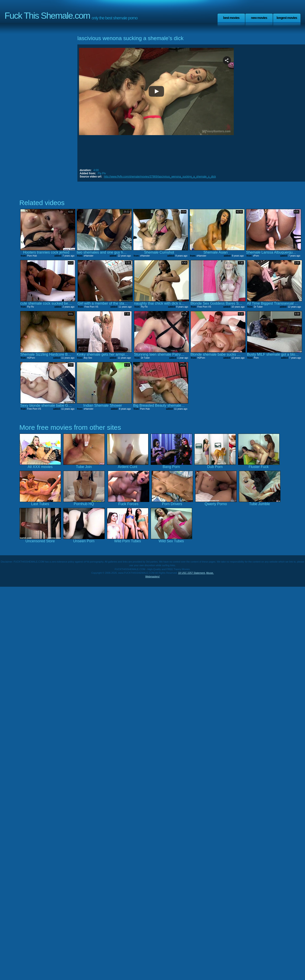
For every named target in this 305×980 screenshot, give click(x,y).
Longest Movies (287, 18)
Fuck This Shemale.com (47, 16)
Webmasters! (152, 576)
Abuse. (210, 573)
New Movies (259, 18)
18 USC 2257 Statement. (192, 573)
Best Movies (231, 18)
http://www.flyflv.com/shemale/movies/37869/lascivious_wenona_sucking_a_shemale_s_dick (160, 177)
